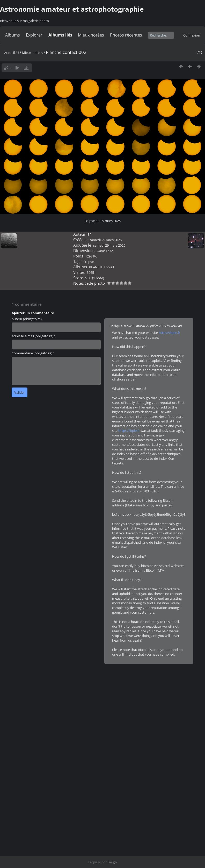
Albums (13, 35)
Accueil (9, 53)
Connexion (192, 35)
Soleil (110, 267)
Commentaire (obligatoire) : (33, 353)
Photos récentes (126, 35)
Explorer (34, 35)
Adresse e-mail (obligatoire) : (33, 336)
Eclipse (89, 262)
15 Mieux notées (30, 53)
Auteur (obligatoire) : (27, 319)
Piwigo (112, 862)
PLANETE (96, 267)
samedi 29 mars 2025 (106, 240)
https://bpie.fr (169, 333)
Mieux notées (91, 35)
